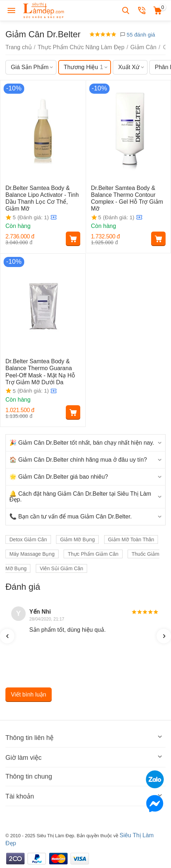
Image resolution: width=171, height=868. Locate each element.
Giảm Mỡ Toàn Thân (131, 539)
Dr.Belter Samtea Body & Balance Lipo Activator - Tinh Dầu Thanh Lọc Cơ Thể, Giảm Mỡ (42, 198)
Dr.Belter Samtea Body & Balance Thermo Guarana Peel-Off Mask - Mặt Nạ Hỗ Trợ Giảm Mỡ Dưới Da (40, 372)
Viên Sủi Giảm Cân (61, 568)
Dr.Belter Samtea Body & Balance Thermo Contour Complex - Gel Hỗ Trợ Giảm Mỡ (127, 198)
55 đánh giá (137, 35)
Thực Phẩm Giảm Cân (93, 554)
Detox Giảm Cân (28, 539)
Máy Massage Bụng (32, 554)
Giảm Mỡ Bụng (77, 539)
